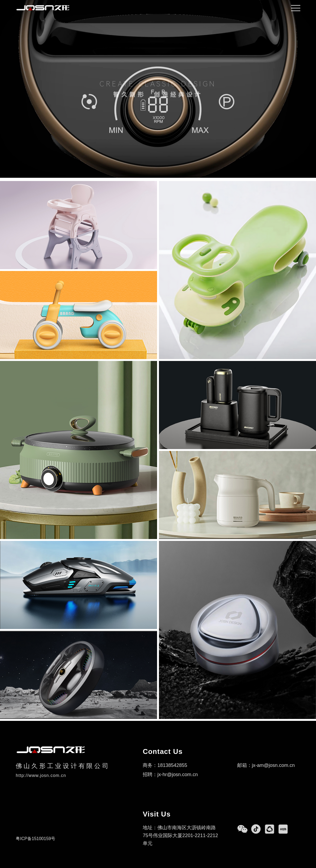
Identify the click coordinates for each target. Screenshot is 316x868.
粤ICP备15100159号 (35, 839)
